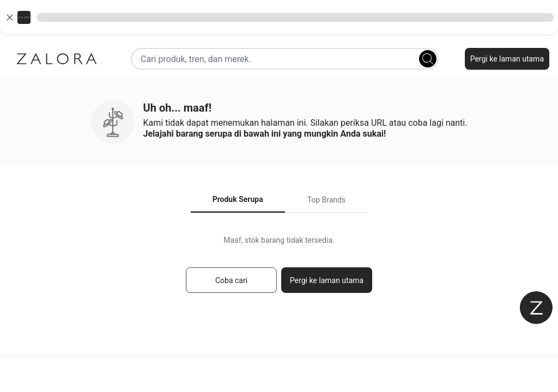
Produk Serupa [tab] (238, 199)
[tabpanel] (279, 269)
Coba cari (231, 280)
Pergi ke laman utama (507, 59)
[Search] (428, 59)
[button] (279, 17)
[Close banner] (10, 17)
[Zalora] (57, 59)
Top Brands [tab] (327, 200)
